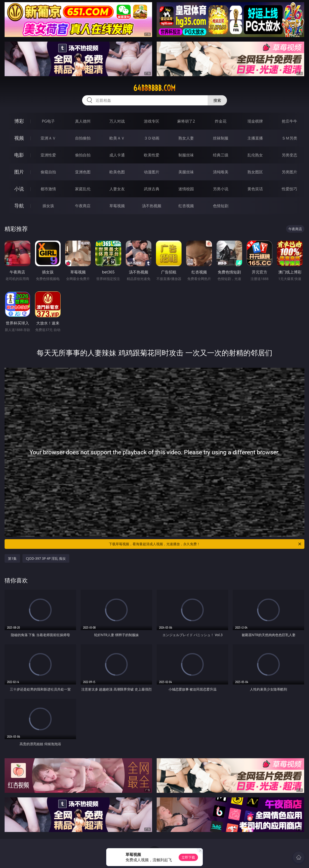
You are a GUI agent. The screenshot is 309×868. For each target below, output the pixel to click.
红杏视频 (186, 206)
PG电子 (48, 121)
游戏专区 (152, 121)
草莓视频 (117, 206)
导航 (19, 206)
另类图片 (289, 172)
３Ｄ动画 (152, 138)
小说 (19, 189)
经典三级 (221, 155)
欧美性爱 (152, 155)
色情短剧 (221, 206)
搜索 (217, 100)
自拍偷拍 (83, 138)
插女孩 (48, 206)
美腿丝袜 (186, 172)
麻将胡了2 (186, 121)
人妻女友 (117, 189)
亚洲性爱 (48, 155)
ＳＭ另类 (289, 138)
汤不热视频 (152, 206)
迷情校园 (186, 189)
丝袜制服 (221, 138)
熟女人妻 (186, 138)
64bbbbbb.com (154, 88)
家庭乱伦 (83, 189)
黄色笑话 (255, 189)
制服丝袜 (186, 155)
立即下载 (188, 857)
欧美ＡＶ (117, 138)
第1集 (12, 558)
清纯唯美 (221, 172)
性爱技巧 (289, 189)
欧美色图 (117, 172)
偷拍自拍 (83, 155)
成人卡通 (117, 155)
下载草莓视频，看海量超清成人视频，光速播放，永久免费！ (205, 544)
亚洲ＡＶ (48, 138)
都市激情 (48, 189)
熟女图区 (255, 172)
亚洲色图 (83, 172)
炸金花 (221, 121)
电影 (19, 155)
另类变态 (289, 155)
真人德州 (83, 121)
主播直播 (255, 138)
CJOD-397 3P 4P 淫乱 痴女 (46, 558)
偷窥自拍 (48, 172)
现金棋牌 (255, 121)
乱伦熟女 (255, 155)
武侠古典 (152, 189)
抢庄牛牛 (289, 121)
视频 (19, 138)
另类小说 (221, 189)
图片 (19, 172)
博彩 (19, 121)
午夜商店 (83, 206)
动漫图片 (152, 172)
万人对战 (117, 121)
